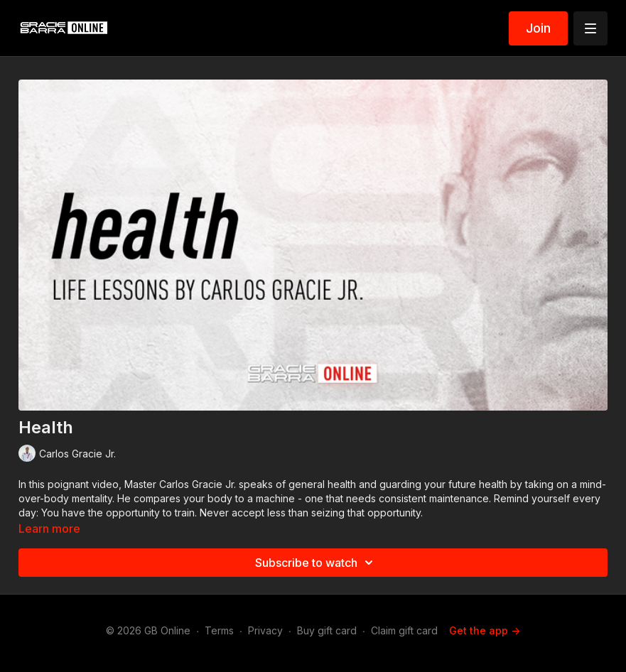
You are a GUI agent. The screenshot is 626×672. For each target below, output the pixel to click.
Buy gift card (327, 630)
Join (538, 28)
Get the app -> (485, 630)
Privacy (265, 630)
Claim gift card (404, 630)
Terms (219, 630)
